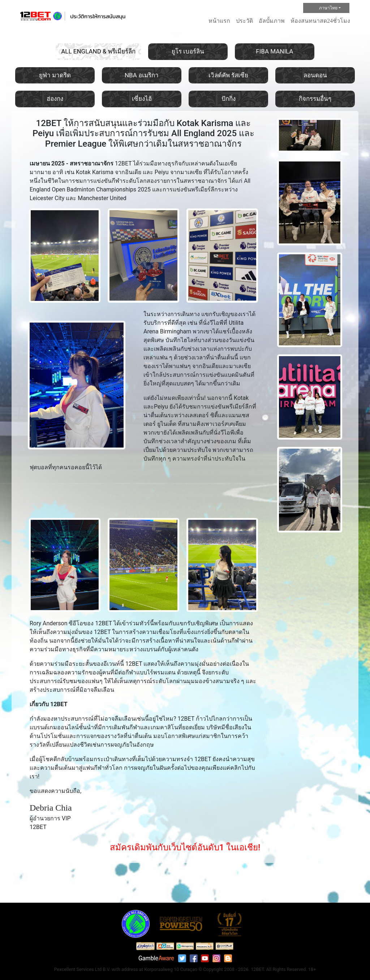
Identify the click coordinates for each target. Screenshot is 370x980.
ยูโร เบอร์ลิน (188, 51)
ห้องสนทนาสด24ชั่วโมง (320, 21)
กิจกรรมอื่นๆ (315, 99)
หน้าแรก (219, 21)
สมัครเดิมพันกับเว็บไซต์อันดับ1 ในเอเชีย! (185, 847)
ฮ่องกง (55, 99)
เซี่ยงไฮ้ (142, 99)
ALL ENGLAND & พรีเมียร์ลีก (98, 51)
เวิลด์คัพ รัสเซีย (228, 75)
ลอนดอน (315, 75)
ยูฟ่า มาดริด (55, 75)
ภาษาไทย (322, 8)
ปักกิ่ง (229, 99)
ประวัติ (244, 21)
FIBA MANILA (274, 51)
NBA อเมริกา (142, 75)
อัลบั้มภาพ (272, 21)
